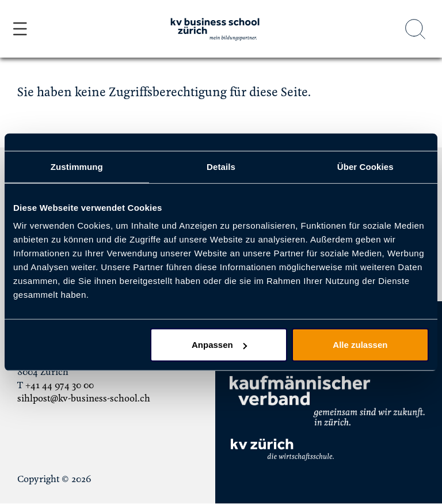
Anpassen (219, 345)
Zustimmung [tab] (77, 166)
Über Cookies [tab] (365, 166)
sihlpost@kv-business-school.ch (84, 399)
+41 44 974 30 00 (60, 385)
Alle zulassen (360, 345)
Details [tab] (221, 166)
